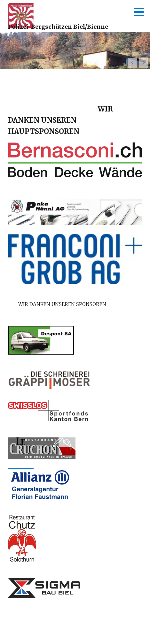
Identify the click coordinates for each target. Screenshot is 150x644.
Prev (132, 63)
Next (144, 63)
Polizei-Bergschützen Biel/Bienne (58, 27)
